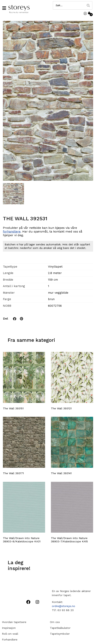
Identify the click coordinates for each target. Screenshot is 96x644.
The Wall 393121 (61, 408)
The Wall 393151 (13, 408)
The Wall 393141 (61, 473)
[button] (4, 8)
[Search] (88, 5)
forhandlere (12, 231)
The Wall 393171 (13, 473)
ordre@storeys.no (63, 606)
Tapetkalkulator (60, 627)
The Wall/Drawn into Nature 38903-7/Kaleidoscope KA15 (69, 540)
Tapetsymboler (60, 633)
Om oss (55, 622)
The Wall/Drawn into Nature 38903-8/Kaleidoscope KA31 (22, 540)
